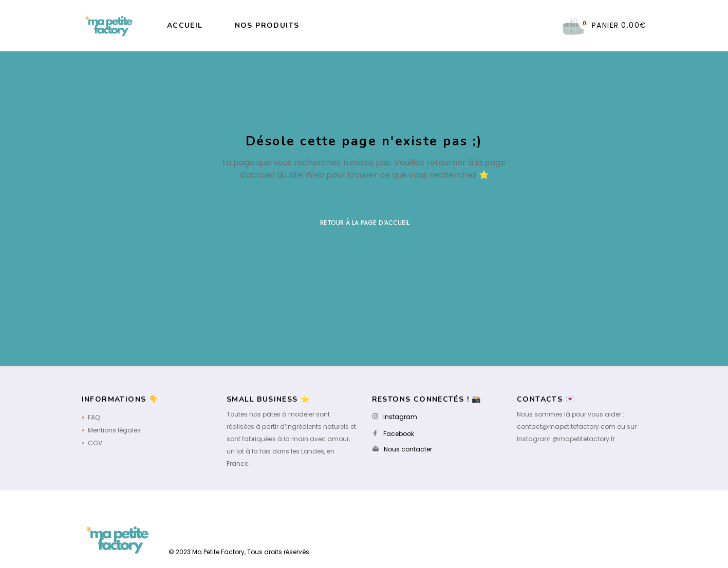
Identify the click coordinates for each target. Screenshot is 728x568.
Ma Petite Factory (218, 552)
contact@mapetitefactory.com (566, 427)
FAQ (94, 417)
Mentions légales (114, 430)
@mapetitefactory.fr (584, 439)
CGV (95, 443)
